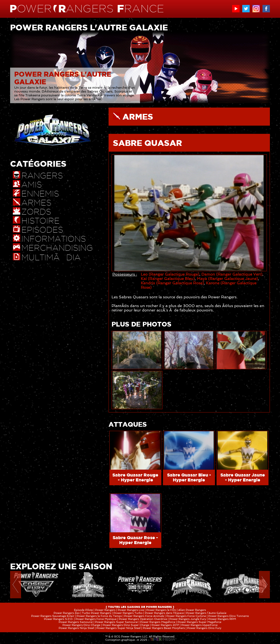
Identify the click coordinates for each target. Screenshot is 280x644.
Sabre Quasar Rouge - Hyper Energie (135, 477)
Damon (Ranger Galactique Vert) (232, 274)
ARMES (138, 117)
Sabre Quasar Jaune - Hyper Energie (243, 477)
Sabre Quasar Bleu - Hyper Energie (189, 477)
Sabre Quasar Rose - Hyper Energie (135, 540)
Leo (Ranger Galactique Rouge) (170, 274)
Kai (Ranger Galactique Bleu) (168, 279)
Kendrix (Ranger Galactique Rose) (172, 283)
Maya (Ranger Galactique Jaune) (227, 279)
